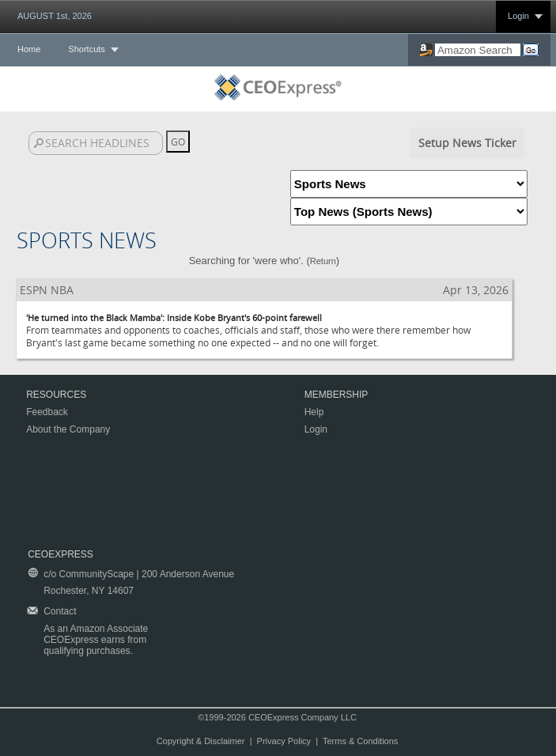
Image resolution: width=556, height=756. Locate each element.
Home (29, 49)
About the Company (68, 429)
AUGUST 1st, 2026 (55, 16)
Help (314, 412)
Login (518, 16)
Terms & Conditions (360, 741)
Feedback (47, 412)
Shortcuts (86, 49)
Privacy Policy (284, 741)
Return (323, 261)
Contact (60, 611)
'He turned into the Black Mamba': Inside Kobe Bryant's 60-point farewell (174, 318)
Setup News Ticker (467, 143)
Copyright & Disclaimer (201, 741)
